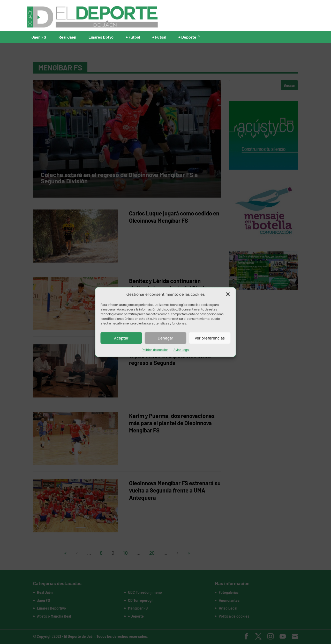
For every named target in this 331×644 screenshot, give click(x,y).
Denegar (165, 338)
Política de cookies (155, 350)
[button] (228, 294)
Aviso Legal (182, 350)
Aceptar (121, 338)
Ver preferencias (210, 338)
